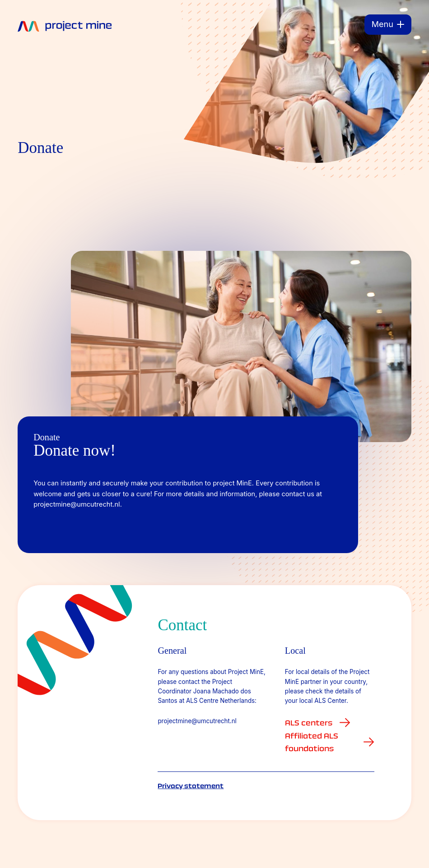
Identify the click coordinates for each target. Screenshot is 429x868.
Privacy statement (191, 786)
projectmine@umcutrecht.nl (197, 721)
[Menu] (388, 25)
